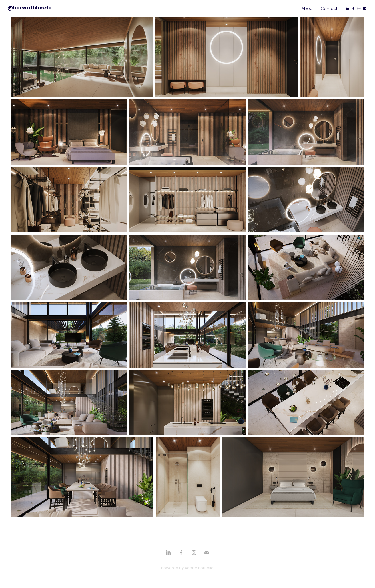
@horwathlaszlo (30, 8)
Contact (329, 9)
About (308, 9)
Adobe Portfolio (199, 568)
